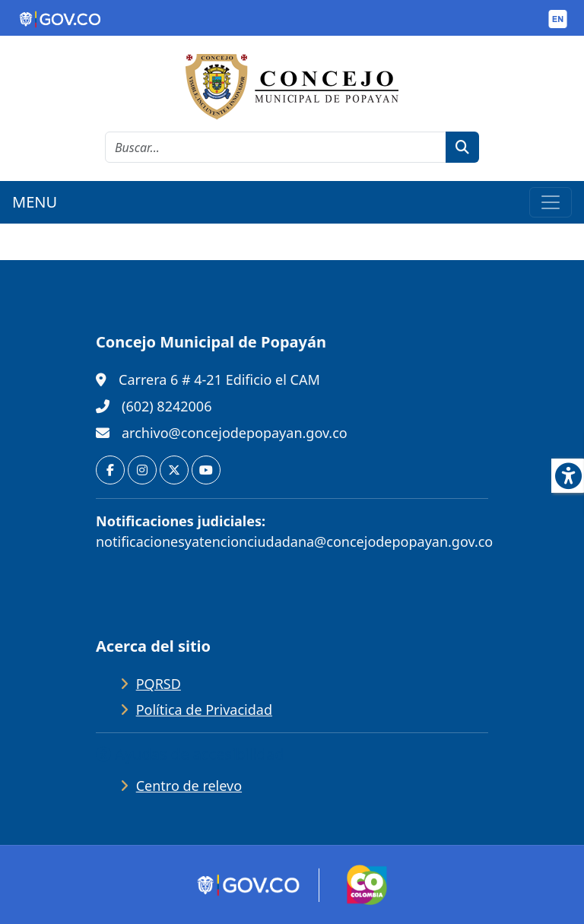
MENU (35, 202)
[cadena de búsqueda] (276, 147)
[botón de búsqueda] (462, 147)
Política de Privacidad (204, 710)
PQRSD (159, 684)
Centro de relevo (189, 786)
